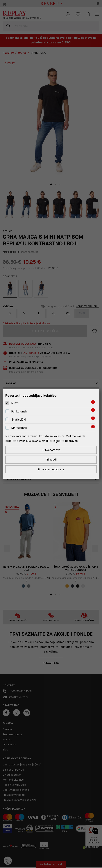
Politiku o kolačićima (33, 440)
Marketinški (19, 428)
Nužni (15, 403)
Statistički (19, 419)
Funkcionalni (20, 411)
